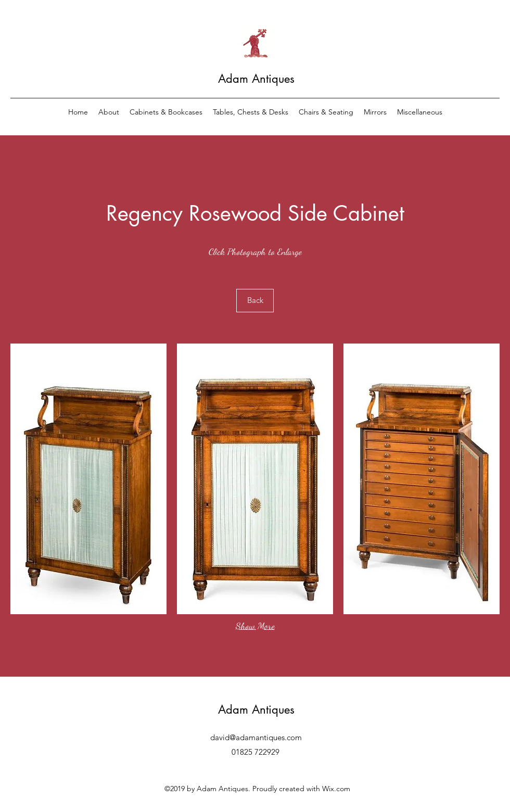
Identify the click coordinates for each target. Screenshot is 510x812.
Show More (255, 626)
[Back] (255, 301)
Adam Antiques (256, 79)
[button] (88, 479)
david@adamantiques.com (256, 737)
